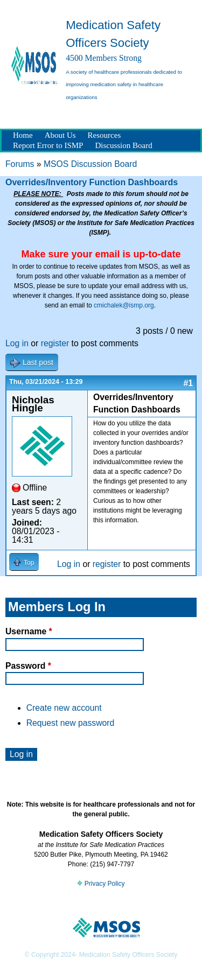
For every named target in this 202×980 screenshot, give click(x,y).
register (55, 343)
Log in (17, 343)
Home (23, 135)
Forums (20, 164)
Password (28, 666)
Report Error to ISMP (48, 145)
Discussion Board (123, 145)
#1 (188, 383)
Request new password (71, 723)
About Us (60, 135)
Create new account (64, 708)
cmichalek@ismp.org (124, 305)
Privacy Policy (101, 884)
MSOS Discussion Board (90, 164)
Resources (105, 135)
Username (29, 631)
